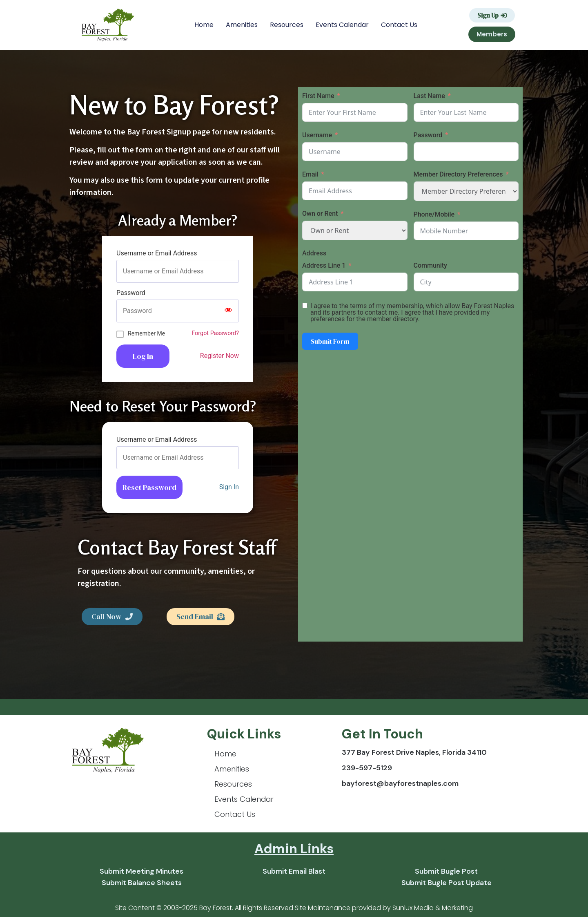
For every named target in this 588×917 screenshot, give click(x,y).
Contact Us (399, 25)
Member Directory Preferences (458, 174)
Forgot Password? (215, 333)
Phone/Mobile (434, 214)
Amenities (242, 25)
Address (314, 253)
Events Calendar (342, 25)
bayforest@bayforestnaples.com (400, 783)
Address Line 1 (324, 265)
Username (317, 135)
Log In (143, 356)
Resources (287, 25)
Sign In (229, 487)
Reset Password (149, 487)
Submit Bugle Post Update (447, 883)
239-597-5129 (367, 768)
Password (131, 293)
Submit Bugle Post (446, 871)
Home (204, 25)
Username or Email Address (157, 253)
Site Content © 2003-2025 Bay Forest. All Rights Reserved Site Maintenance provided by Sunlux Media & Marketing (294, 908)
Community (430, 265)
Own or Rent (320, 214)
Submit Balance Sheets (142, 883)
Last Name (429, 96)
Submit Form (330, 341)
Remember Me (146, 333)
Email (310, 174)
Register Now (219, 356)
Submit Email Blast (294, 871)
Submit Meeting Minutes (141, 871)
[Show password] (228, 311)
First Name (318, 96)
